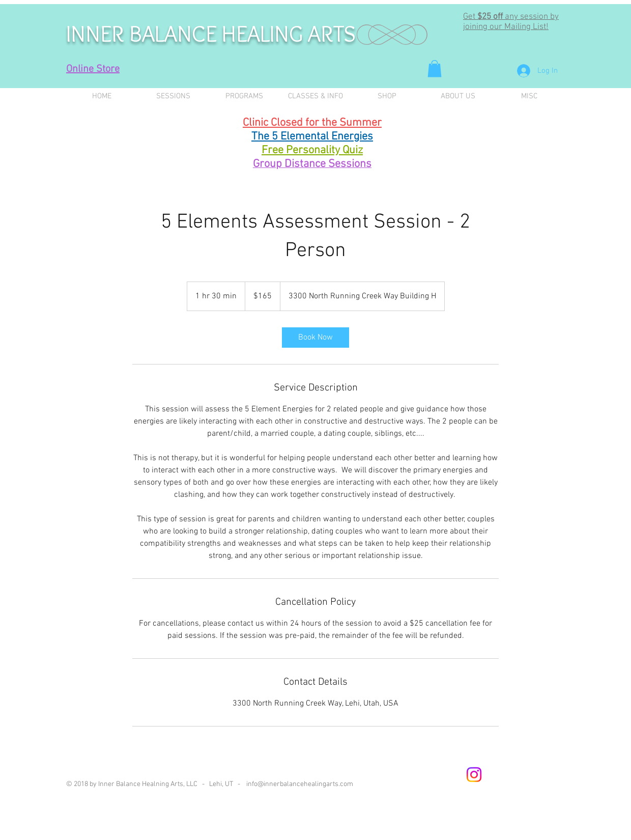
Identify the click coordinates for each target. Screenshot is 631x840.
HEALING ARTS (289, 34)
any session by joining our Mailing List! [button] (511, 22)
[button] (435, 68)
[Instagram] (474, 775)
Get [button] (470, 17)
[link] (315, 338)
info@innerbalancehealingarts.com (300, 784)
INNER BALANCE (144, 34)
